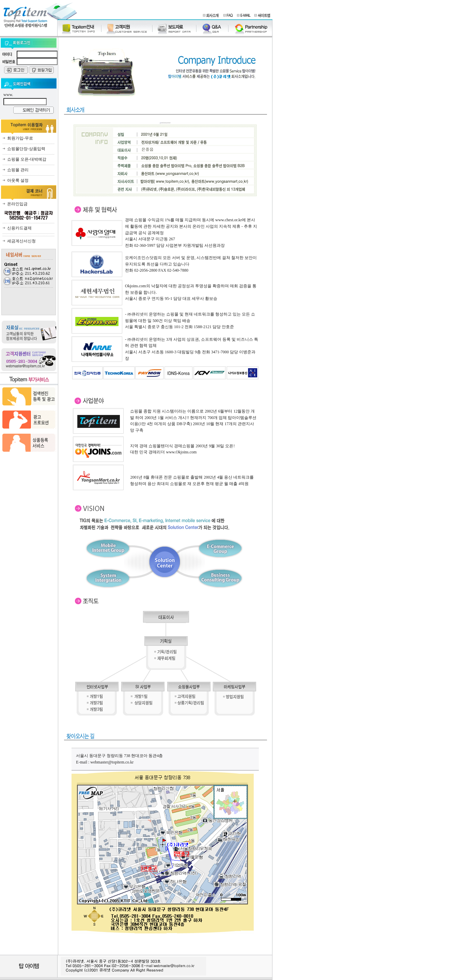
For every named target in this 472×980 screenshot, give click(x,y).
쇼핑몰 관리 (18, 170)
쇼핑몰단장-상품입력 (26, 149)
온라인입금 (17, 204)
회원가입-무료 (20, 138)
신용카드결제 (19, 228)
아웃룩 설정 (18, 180)
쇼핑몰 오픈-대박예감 (27, 159)
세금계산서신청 (21, 241)
